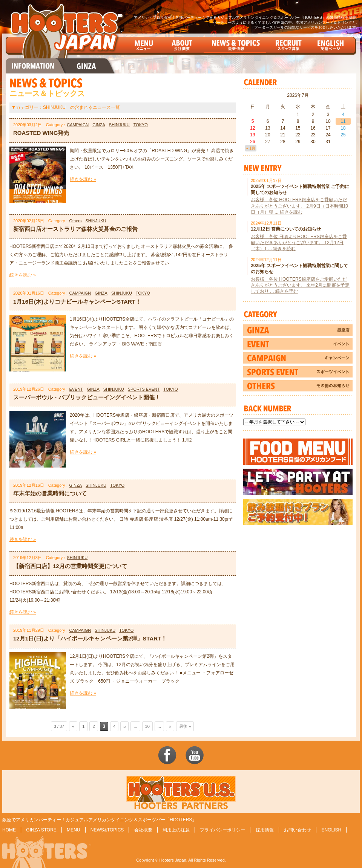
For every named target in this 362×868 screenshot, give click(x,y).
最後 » (185, 726)
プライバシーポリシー (222, 830)
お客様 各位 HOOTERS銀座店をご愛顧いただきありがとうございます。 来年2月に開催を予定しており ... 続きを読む (300, 285)
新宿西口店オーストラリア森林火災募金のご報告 (75, 229)
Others (75, 221)
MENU (73, 830)
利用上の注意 (176, 830)
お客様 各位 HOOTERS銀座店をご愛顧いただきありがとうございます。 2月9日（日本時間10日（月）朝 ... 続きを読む (299, 206)
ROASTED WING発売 (41, 133)
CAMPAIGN (78, 125)
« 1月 (251, 148)
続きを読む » (83, 179)
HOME (9, 830)
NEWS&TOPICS (107, 830)
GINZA (99, 125)
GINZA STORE (41, 830)
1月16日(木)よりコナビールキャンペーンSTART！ (77, 302)
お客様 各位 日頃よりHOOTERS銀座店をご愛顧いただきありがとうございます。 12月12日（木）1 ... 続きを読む (299, 243)
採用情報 (265, 830)
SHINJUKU (119, 125)
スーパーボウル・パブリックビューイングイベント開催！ (87, 397)
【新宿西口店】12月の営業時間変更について (70, 566)
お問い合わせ (298, 830)
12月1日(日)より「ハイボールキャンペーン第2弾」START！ (90, 638)
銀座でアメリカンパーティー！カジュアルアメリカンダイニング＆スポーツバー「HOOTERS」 (99, 820)
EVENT (76, 389)
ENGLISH (331, 830)
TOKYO (141, 125)
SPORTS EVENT (144, 389)
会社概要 (143, 830)
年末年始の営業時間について (50, 493)
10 (147, 726)
